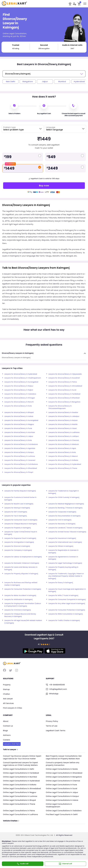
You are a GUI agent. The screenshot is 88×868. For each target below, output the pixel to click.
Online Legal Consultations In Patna (19, 812)
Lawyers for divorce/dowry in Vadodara (20, 394)
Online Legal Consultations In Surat (62, 790)
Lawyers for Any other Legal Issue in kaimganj (67, 604)
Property (7, 685)
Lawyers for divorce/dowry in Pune (18, 428)
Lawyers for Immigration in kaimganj (19, 542)
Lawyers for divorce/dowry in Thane (63, 468)
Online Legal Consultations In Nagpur (20, 794)
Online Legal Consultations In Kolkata (20, 786)
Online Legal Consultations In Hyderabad (22, 782)
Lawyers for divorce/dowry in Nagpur (19, 424)
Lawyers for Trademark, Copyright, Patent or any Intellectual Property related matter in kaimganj (66, 576)
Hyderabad (79, 82)
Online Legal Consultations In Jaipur (63, 794)
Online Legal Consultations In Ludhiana (21, 816)
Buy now (44, 186)
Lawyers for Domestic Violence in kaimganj (22, 563)
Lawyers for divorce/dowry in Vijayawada (65, 374)
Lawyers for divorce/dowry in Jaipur (19, 436)
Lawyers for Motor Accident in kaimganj (20, 596)
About (6, 720)
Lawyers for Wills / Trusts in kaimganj (63, 596)
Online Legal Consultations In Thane (20, 805)
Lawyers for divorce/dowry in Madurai (64, 444)
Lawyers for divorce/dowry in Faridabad (64, 394)
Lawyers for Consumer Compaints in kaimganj (67, 600)
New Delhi (11, 82)
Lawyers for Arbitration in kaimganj (19, 600)
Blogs (6, 729)
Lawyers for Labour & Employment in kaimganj (23, 557)
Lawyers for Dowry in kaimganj (61, 583)
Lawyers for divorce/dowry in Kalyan (63, 420)
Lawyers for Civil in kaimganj (60, 520)
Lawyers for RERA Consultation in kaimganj (66, 614)
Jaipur (45, 82)
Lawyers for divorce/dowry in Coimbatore (21, 444)
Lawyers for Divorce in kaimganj (17, 546)
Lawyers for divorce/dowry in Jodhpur (64, 436)
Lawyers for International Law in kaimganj (65, 542)
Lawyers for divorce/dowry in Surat (62, 390)
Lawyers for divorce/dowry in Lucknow (20, 456)
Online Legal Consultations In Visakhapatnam (59, 807)
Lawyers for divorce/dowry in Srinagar (20, 398)
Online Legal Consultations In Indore (63, 801)
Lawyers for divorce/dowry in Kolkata (63, 460)
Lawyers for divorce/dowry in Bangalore (64, 402)
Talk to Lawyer (10, 748)
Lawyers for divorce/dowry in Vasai (63, 428)
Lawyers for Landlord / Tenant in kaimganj (65, 528)
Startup (6, 689)
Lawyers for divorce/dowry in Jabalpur (64, 416)
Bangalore (28, 82)
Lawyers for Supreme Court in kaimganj (20, 538)
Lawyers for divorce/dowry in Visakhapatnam (23, 378)
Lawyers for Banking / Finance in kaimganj (66, 508)
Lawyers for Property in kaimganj (18, 528)
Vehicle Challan (11, 822)
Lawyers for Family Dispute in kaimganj (20, 491)
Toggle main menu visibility (85, 3)
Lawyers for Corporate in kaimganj (62, 512)
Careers (7, 739)
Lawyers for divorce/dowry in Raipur (19, 386)
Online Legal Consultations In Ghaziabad (65, 774)
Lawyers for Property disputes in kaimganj (21, 574)
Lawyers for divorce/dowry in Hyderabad (21, 374)
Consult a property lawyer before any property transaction (63, 765)
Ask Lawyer (8, 698)
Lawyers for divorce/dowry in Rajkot (19, 390)
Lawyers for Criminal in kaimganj (18, 610)
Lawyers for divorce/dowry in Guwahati (64, 378)
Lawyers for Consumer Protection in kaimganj (23, 589)
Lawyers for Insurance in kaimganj (62, 538)
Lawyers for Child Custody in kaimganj (64, 497)
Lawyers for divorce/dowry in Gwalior (63, 412)
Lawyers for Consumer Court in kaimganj (21, 520)
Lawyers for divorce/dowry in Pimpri (19, 472)
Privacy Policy (52, 720)
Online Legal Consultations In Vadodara (64, 812)
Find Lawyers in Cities (13, 707)
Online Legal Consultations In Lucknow (21, 797)
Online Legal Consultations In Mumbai (20, 778)
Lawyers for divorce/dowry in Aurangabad (21, 382)
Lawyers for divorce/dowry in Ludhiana (64, 432)
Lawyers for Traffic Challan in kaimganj (64, 621)
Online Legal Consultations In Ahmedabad (22, 790)
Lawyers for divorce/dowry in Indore (19, 416)
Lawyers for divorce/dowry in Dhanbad (64, 398)
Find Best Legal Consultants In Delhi (62, 816)
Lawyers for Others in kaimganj (61, 546)
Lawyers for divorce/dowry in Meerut (63, 456)
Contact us (8, 725)
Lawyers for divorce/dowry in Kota (18, 406)
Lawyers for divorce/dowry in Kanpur (19, 452)
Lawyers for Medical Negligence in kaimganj (66, 504)
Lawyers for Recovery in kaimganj (62, 524)
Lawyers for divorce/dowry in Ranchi (19, 402)
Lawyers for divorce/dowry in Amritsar (20, 432)
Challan (7, 694)
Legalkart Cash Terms (56, 729)
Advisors (7, 734)
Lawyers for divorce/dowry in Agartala (20, 448)
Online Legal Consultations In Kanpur (63, 797)
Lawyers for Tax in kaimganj (16, 516)
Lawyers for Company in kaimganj (18, 550)
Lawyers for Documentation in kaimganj (64, 516)
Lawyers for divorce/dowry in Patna (63, 382)
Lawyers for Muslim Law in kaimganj (19, 504)
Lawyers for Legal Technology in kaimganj (65, 563)
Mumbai (62, 82)
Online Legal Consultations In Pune (62, 786)
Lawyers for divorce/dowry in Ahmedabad (65, 386)
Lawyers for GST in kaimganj (16, 512)
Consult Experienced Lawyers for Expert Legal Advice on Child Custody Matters (21, 765)
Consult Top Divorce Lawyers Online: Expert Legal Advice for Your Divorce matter (20, 757)
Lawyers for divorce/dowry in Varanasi (20, 460)
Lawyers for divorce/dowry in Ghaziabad (21, 468)
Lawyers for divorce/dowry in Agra (62, 448)
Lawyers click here (12, 743)
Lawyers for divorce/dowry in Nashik (63, 424)
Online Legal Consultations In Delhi (19, 770)
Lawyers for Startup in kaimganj (17, 508)
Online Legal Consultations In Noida (62, 770)
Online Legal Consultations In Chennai (64, 782)
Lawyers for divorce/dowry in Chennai (64, 440)
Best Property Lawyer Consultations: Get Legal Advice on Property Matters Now (64, 756)
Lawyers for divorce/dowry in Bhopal (19, 412)
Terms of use (52, 725)
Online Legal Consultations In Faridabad (21, 774)
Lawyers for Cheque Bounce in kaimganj (21, 524)
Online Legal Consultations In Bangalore (64, 778)
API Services (8, 703)
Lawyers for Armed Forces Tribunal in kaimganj (67, 532)
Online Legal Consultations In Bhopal (20, 801)
